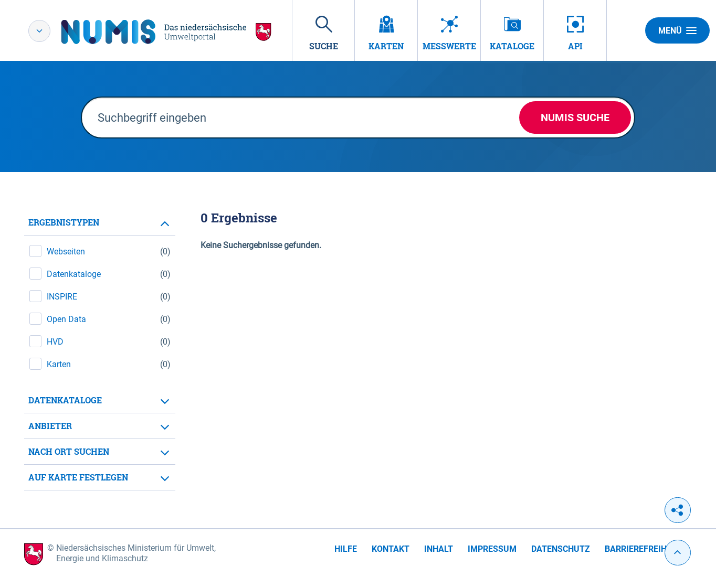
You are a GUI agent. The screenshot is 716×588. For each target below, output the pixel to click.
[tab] (100, 223)
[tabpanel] (100, 350)
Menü (677, 30)
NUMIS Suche (575, 117)
